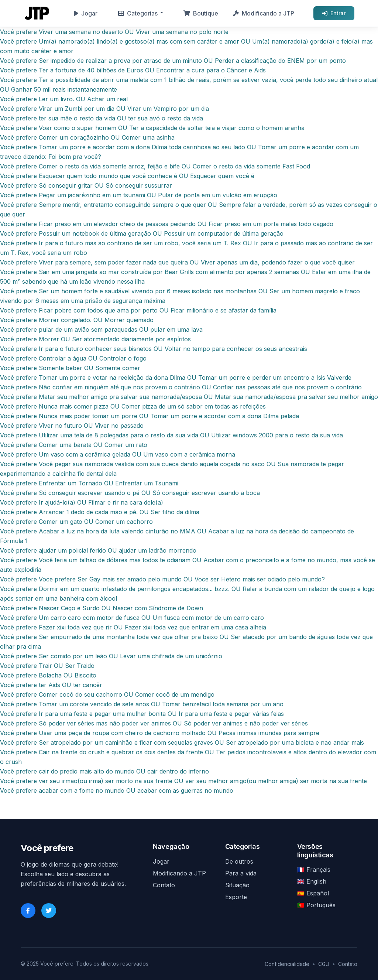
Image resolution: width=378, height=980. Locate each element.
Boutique (201, 13)
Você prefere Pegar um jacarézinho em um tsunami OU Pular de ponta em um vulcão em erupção (139, 195)
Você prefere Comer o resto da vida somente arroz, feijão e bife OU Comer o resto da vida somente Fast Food (155, 166)
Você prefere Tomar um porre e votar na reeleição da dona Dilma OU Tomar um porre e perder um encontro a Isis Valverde (176, 378)
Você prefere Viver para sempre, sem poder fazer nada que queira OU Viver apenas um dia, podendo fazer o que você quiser (177, 262)
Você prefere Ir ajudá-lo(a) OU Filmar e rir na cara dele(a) (82, 502)
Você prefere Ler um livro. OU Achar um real (64, 99)
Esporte (236, 897)
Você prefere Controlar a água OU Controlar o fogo (73, 358)
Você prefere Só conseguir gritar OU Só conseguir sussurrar (86, 185)
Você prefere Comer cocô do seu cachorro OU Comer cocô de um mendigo (107, 694)
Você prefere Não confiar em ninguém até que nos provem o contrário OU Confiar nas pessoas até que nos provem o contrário (181, 387)
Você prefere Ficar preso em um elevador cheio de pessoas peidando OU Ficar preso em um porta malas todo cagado (167, 224)
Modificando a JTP (264, 13)
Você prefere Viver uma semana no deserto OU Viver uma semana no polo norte (114, 32)
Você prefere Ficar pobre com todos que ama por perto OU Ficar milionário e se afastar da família (138, 310)
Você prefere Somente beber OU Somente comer (70, 368)
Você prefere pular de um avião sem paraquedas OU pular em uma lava (101, 329)
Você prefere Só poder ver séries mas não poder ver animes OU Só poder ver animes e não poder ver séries (154, 723)
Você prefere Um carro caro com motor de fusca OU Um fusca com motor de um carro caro (132, 618)
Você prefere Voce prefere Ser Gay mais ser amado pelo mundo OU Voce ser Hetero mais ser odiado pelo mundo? (162, 579)
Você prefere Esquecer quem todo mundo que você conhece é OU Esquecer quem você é (127, 176)
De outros (239, 861)
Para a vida (241, 873)
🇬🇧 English (312, 881)
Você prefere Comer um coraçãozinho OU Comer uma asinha (87, 137)
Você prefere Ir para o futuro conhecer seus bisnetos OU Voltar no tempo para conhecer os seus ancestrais (154, 349)
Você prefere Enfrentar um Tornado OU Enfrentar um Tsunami (89, 483)
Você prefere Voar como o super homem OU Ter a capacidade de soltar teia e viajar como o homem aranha (152, 128)
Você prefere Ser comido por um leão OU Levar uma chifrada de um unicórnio (111, 656)
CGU (324, 964)
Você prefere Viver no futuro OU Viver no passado (72, 426)
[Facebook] (28, 911)
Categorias (138, 13)
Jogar (86, 13)
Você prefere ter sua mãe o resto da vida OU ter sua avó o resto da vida (102, 118)
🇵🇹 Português (316, 905)
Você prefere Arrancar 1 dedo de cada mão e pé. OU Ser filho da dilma (100, 512)
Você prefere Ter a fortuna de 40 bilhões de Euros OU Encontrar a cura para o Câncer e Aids (133, 70)
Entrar (334, 13)
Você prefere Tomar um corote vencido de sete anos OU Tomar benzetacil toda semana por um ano (142, 704)
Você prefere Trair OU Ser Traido (47, 666)
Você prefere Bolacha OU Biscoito (48, 675)
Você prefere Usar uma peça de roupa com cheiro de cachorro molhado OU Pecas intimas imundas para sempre (160, 733)
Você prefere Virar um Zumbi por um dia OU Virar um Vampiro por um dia (104, 109)
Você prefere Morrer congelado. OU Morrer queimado (77, 320)
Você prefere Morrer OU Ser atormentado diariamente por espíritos (95, 339)
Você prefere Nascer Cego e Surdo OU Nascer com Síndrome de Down (102, 608)
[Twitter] (49, 911)
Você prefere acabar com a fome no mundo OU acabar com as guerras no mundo (117, 791)
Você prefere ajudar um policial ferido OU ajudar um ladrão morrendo (98, 550)
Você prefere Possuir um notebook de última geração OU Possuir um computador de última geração (142, 233)
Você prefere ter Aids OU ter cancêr (51, 685)
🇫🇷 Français (314, 870)
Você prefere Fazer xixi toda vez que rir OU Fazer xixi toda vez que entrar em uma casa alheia (133, 627)
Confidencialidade (287, 964)
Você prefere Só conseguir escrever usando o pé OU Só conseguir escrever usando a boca (130, 493)
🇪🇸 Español (313, 893)
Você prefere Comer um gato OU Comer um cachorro (76, 522)
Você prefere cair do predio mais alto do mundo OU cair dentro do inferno (104, 771)
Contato (164, 885)
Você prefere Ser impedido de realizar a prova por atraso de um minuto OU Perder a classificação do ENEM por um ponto (173, 61)
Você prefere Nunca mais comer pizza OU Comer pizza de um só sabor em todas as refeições (133, 406)
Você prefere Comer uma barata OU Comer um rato (74, 445)
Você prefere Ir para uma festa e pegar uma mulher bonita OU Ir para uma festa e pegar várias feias (142, 714)
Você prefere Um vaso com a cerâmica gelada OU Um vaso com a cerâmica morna (118, 454)
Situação (237, 885)
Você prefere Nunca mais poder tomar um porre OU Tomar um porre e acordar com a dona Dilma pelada (150, 416)
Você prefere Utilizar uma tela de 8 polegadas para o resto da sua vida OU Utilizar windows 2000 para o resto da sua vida (171, 435)
